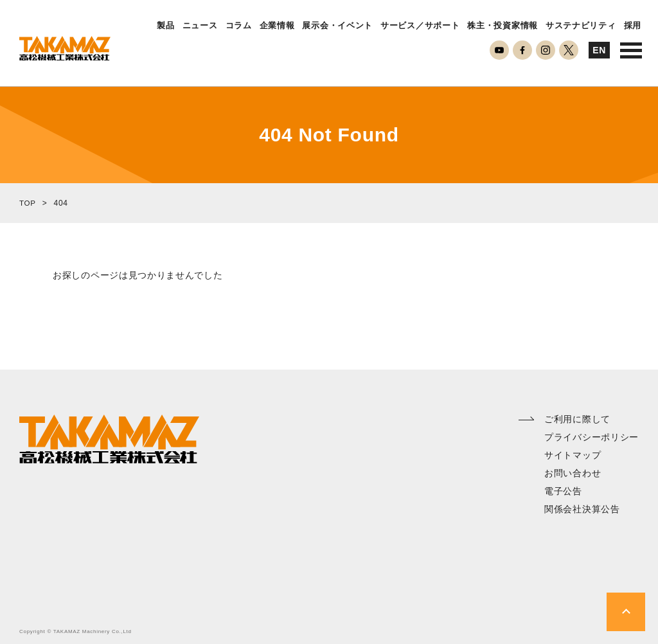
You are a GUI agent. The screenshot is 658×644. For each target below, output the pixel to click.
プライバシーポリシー (591, 437)
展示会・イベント (337, 26)
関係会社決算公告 (582, 509)
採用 (633, 26)
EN (599, 50)
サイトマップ (573, 455)
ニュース (200, 26)
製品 (165, 26)
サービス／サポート (420, 26)
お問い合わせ (573, 473)
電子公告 (563, 491)
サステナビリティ (581, 26)
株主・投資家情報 (502, 26)
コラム (239, 26)
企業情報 (277, 26)
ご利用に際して (577, 419)
